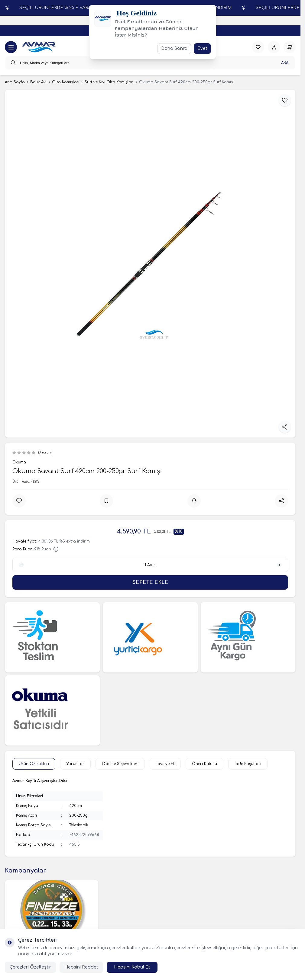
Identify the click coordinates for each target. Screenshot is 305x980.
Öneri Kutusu (204, 764)
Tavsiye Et (165, 764)
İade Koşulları (248, 764)
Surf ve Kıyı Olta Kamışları (109, 82)
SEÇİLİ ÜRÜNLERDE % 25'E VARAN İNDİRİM (223, 8)
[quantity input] (150, 565)
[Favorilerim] (258, 47)
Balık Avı (38, 82)
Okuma (19, 462)
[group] (150, 264)
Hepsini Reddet (81, 967)
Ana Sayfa (15, 82)
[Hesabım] (274, 47)
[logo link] (39, 47)
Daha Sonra (174, 48)
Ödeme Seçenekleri (120, 764)
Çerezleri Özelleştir (30, 967)
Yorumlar (75, 764)
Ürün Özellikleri (34, 764)
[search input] (150, 63)
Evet (202, 48)
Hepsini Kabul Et (132, 967)
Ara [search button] (285, 63)
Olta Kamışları (66, 82)
